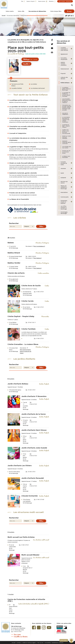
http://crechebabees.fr (39, 246)
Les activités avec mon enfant (20, 181)
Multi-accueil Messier (30, 555)
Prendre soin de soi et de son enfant (22, 193)
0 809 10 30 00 (32, 267)
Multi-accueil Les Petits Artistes (21, 537)
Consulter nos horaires (21, 636)
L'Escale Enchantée (30, 496)
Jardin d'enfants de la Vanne (34, 414)
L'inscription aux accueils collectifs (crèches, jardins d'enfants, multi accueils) (27, 127)
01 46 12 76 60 (40, 500)
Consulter (26, 64)
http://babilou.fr (38, 258)
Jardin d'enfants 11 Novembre (34, 396)
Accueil (4, 16)
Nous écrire (17, 634)
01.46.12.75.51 (40, 292)
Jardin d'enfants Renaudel (33, 478)
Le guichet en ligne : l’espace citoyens (23, 147)
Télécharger (30, 59)
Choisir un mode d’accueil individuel (22, 163)
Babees (11, 243)
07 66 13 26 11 (32, 323)
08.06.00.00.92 (17, 606)
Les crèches (34, 84)
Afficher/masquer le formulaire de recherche (72, 5)
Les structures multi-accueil (38, 88)
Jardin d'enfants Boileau (18, 384)
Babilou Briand (14, 253)
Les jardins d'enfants (17, 88)
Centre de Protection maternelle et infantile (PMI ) (26, 600)
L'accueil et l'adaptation (18, 133)
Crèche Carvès (27, 301)
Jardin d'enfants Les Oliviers (20, 466)
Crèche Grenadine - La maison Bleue (23, 344)
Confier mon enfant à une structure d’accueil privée (27, 155)
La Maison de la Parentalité (19, 199)
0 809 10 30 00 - (32, 256)
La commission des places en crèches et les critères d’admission (28, 139)
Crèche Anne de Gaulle (31, 286)
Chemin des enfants (16, 273)
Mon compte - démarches (65, 1)
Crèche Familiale (28, 329)
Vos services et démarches (13, 16)
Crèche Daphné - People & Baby (21, 316)
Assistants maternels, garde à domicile (23, 173)
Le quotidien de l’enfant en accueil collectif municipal (28, 107)
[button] (71, 640)
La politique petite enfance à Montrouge (24, 100)
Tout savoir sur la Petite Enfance (17, 85)
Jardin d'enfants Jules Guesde (34, 448)
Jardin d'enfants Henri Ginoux (34, 430)
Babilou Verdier (14, 263)
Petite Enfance (24, 16)
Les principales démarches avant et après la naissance (28, 118)
